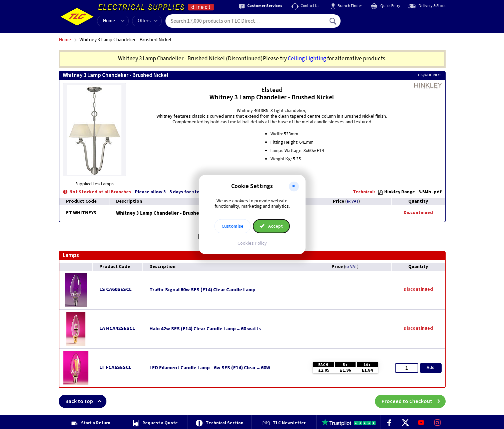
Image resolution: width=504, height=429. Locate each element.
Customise (232, 226)
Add (431, 368)
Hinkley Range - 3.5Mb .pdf (410, 192)
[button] (294, 186)
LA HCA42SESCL (117, 328)
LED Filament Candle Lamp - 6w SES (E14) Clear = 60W (210, 368)
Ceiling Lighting (307, 59)
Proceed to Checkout (414, 401)
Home (109, 21)
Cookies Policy (252, 243)
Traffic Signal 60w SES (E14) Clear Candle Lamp (202, 290)
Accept (272, 226)
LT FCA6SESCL (115, 367)
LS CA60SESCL (116, 289)
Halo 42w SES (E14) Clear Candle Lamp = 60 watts (205, 329)
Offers (148, 21)
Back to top (86, 401)
